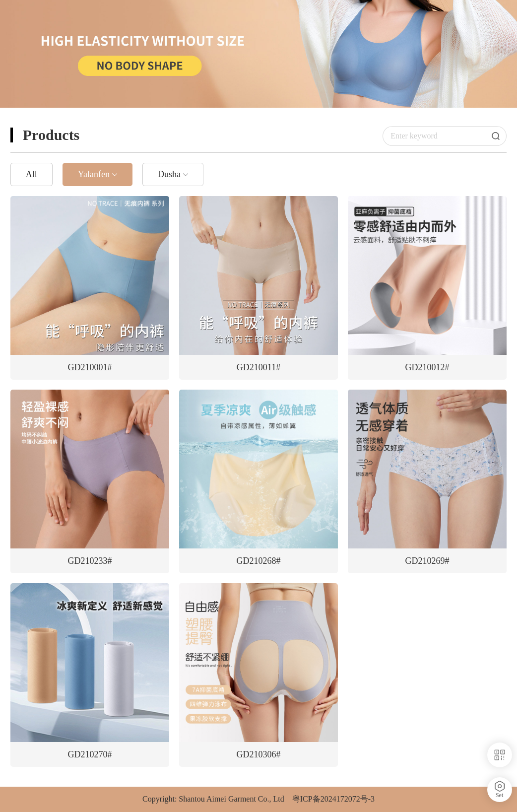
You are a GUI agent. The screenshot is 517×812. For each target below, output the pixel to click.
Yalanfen (94, 174)
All (32, 174)
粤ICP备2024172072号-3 (333, 799)
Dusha (169, 174)
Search (499, 136)
